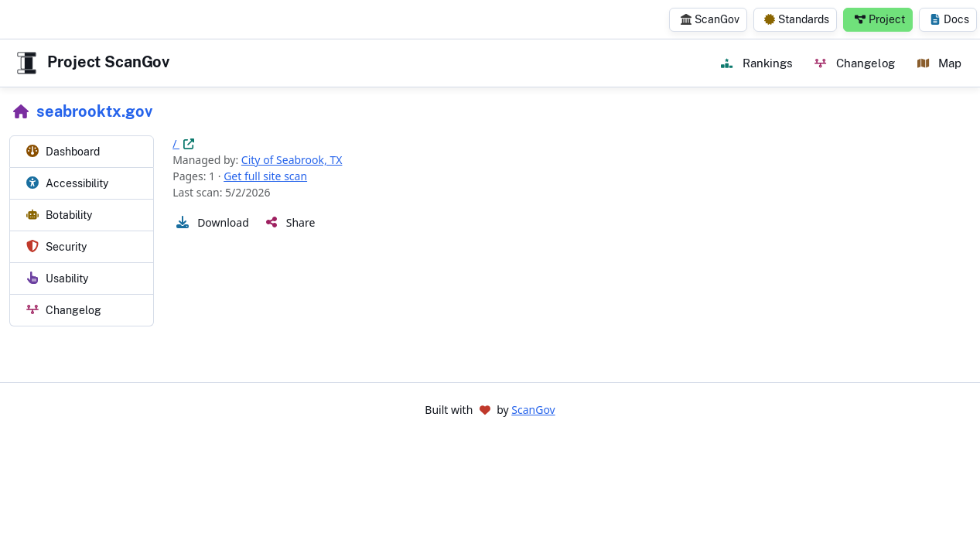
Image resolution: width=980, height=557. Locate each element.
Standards (797, 19)
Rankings (756, 63)
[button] (211, 222)
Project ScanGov (91, 63)
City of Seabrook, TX (292, 160)
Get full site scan (265, 176)
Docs (949, 19)
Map (939, 63)
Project (880, 19)
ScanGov (710, 19)
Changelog (854, 63)
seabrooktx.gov (94, 111)
